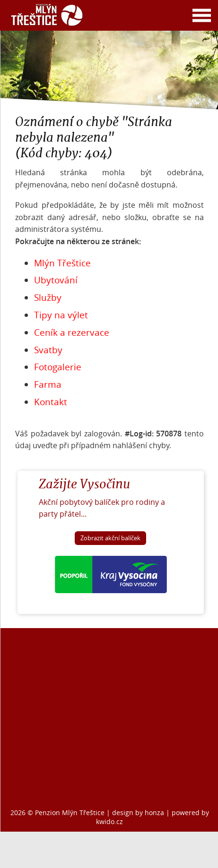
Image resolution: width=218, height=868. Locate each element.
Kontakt (51, 402)
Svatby (48, 350)
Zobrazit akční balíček (110, 538)
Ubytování (56, 280)
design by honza (139, 813)
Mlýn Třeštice (62, 263)
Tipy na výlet (61, 315)
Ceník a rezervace (72, 332)
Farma (48, 384)
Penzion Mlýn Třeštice (70, 813)
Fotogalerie (58, 367)
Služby (48, 298)
